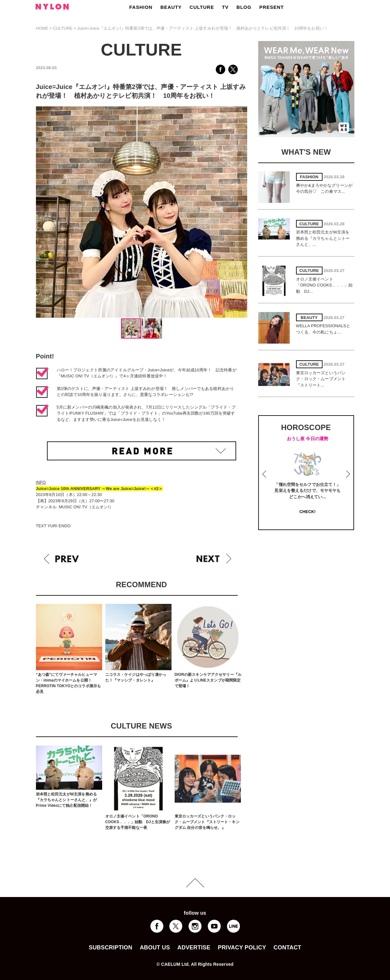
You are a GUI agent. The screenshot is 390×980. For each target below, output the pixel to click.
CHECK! (308, 512)
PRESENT (271, 7)
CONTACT (288, 948)
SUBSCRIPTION (110, 948)
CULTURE (202, 7)
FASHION (141, 7)
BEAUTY (171, 7)
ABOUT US (155, 948)
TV (225, 7)
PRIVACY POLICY (242, 948)
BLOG (244, 7)
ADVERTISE (194, 948)
